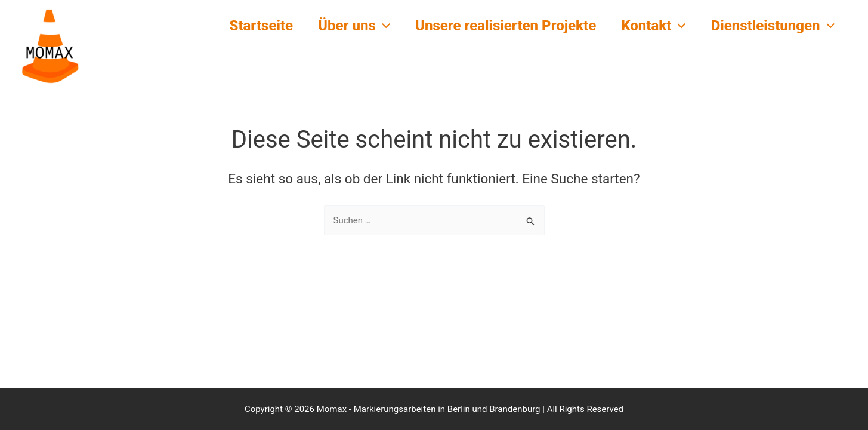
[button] (370, 26)
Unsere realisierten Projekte (497, 26)
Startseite (245, 26)
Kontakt (648, 26)
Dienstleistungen (771, 26)
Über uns (342, 26)
